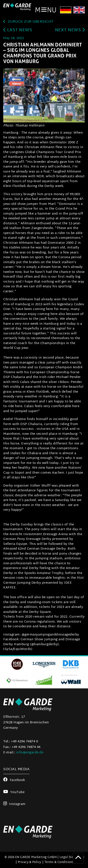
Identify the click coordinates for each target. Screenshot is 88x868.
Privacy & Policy (29, 862)
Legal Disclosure (72, 857)
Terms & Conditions (59, 862)
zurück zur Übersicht (28, 22)
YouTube (14, 792)
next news (70, 30)
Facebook (14, 780)
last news (18, 30)
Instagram (14, 804)
